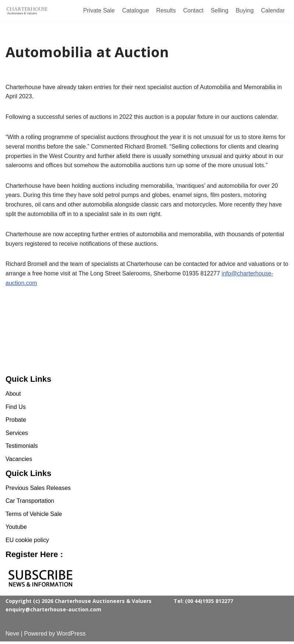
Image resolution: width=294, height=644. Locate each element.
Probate (16, 422)
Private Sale (99, 10)
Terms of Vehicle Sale (34, 517)
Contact (193, 10)
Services (17, 436)
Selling (219, 10)
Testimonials (22, 449)
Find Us (16, 409)
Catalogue (136, 10)
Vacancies (19, 462)
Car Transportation (30, 503)
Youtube (16, 530)
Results (166, 10)
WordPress (71, 636)
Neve (12, 636)
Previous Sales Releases (38, 491)
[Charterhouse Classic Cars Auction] (28, 11)
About (13, 396)
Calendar (273, 10)
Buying (245, 10)
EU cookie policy (27, 543)
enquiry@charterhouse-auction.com (53, 612)
